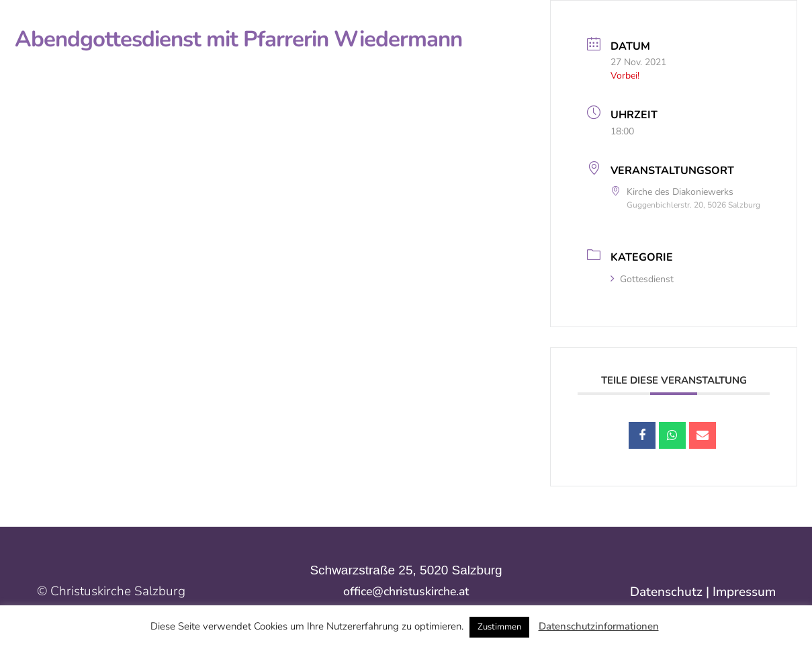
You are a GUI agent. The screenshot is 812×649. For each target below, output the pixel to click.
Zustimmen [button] (499, 627)
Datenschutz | (671, 592)
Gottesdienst (642, 279)
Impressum (744, 592)
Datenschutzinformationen (599, 626)
